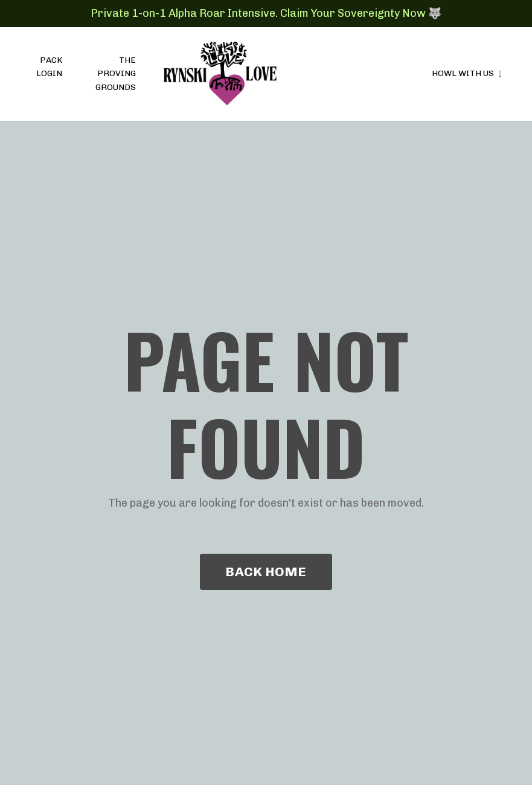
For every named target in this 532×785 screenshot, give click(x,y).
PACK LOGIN (49, 67)
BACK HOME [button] (266, 572)
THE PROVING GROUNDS (116, 74)
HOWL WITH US (467, 73)
